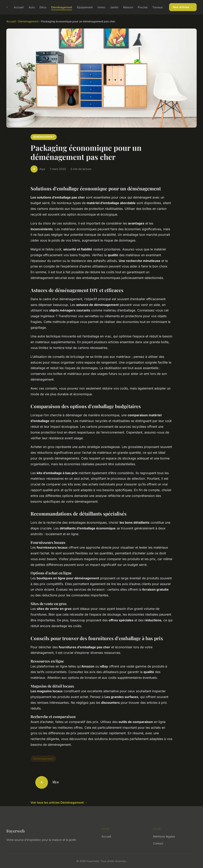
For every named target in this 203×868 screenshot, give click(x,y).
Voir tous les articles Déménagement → (59, 803)
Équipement (85, 7)
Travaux (158, 7)
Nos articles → (183, 7)
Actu (32, 7)
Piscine (143, 7)
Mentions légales (164, 836)
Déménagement (62, 7)
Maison (128, 7)
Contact (158, 843)
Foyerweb (15, 831)
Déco (43, 7)
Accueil (19, 7)
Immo (101, 7)
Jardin (114, 7)
